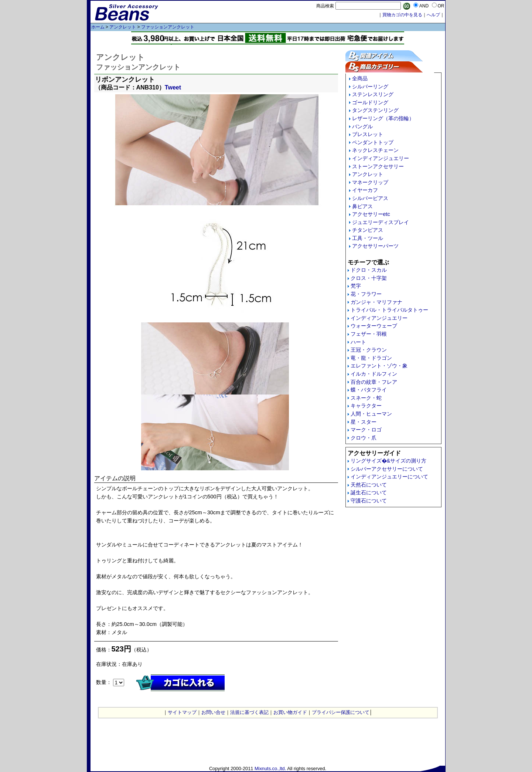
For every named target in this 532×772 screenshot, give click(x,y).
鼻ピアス (362, 206)
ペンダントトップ (373, 142)
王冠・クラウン (369, 350)
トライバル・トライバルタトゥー (389, 310)
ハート (358, 342)
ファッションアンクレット (168, 27)
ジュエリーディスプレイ (381, 222)
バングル (362, 126)
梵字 (356, 286)
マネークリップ (370, 182)
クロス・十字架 (369, 278)
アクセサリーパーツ (375, 246)
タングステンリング (375, 110)
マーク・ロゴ (366, 430)
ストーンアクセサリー (378, 166)
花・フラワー (366, 294)
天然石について (369, 485)
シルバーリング (370, 87)
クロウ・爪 (364, 438)
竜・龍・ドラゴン (371, 358)
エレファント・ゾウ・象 (379, 366)
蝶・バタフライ (369, 390)
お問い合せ (213, 712)
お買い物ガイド (290, 712)
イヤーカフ (365, 190)
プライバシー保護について (341, 712)
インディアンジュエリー (381, 158)
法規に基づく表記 (249, 712)
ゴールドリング (370, 102)
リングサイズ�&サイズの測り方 (389, 461)
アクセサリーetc (371, 214)
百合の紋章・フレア (374, 382)
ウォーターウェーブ (374, 326)
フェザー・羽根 (369, 334)
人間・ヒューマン (371, 414)
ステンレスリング (373, 94)
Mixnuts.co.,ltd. (270, 768)
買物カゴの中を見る (402, 15)
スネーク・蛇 (366, 398)
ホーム (98, 27)
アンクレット (123, 27)
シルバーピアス (370, 198)
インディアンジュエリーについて (389, 477)
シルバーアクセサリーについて (387, 469)
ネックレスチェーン (375, 150)
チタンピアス (368, 230)
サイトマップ (182, 712)
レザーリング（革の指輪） (383, 118)
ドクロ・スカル (369, 270)
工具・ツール (368, 238)
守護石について (369, 501)
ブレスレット (368, 134)
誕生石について (369, 492)
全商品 (360, 78)
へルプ (433, 15)
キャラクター (366, 406)
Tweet (173, 87)
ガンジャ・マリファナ (376, 302)
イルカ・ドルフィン (374, 374)
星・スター (364, 422)
